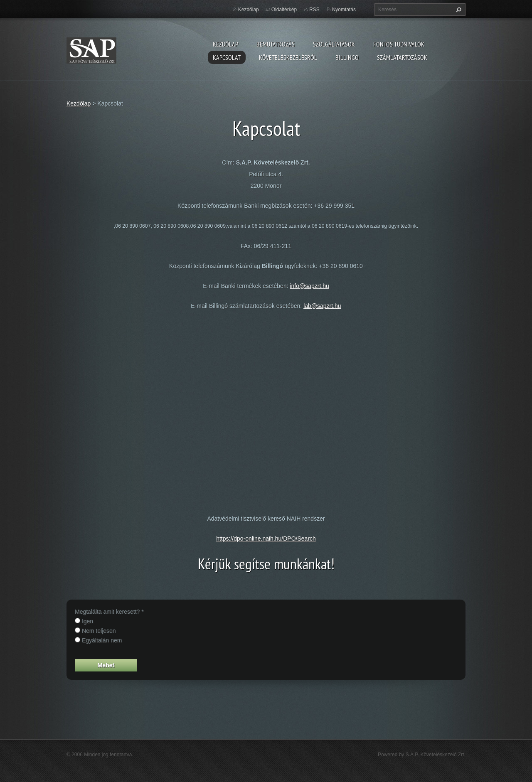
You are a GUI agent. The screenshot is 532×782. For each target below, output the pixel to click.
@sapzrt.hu (326, 306)
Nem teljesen (99, 631)
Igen (87, 621)
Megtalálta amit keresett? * (109, 612)
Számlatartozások (402, 57)
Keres (458, 10)
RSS (314, 10)
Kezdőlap (225, 44)
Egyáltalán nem (102, 640)
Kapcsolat (227, 57)
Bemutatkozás (276, 44)
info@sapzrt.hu (309, 286)
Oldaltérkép (284, 10)
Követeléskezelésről (288, 57)
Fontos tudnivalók (399, 44)
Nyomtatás (344, 10)
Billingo (347, 57)
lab (307, 306)
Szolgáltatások (334, 44)
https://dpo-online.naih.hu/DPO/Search (266, 539)
